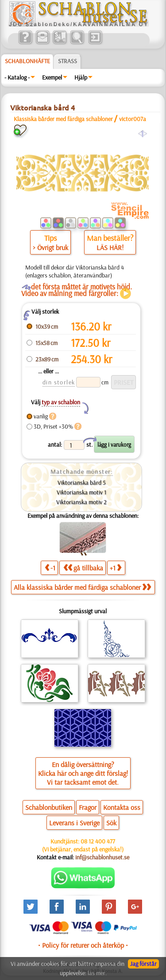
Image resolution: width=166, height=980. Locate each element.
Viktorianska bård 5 (82, 482)
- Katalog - (17, 77)
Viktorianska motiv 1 (81, 492)
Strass (68, 61)
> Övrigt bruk (50, 247)
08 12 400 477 (98, 841)
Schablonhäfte (27, 61)
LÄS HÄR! (110, 247)
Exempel (52, 77)
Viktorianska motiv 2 (81, 502)
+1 (116, 568)
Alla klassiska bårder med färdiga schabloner (82, 587)
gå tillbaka (83, 568)
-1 (50, 568)
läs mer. (97, 973)
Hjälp (81, 77)
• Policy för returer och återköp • (83, 945)
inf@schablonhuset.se (102, 857)
